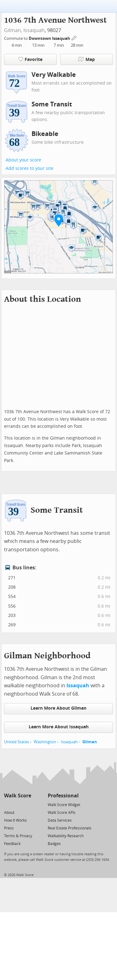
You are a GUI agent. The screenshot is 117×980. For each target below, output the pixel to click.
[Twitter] (8, 804)
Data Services (60, 820)
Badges (54, 844)
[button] (59, 220)
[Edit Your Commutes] (74, 37)
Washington (45, 742)
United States (17, 742)
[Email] (27, 804)
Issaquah (34, 30)
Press (9, 828)
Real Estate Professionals (70, 828)
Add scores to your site (29, 168)
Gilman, (13, 30)
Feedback (12, 844)
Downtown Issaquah (50, 38)
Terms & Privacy (18, 836)
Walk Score (18, 796)
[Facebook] (17, 804)
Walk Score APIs (62, 813)
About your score (23, 160)
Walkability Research (66, 836)
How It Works (15, 820)
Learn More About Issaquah (59, 727)
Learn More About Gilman (58, 708)
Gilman (90, 742)
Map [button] (87, 59)
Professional (63, 796)
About (9, 813)
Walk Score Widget (64, 805)
